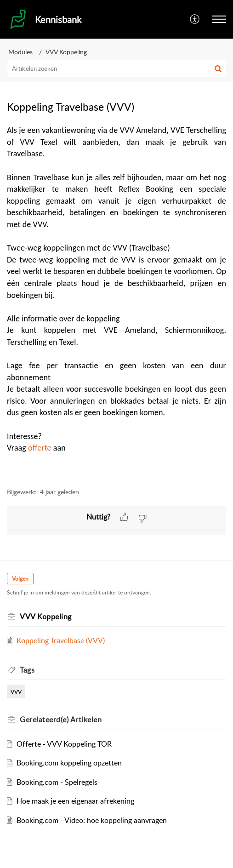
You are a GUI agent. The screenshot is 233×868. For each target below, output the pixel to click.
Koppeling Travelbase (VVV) (61, 640)
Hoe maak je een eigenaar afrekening (75, 801)
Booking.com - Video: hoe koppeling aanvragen (92, 820)
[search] (116, 69)
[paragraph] (116, 301)
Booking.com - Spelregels (57, 782)
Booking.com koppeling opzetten (69, 763)
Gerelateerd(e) (61, 720)
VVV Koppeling (66, 52)
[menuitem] (195, 19)
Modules (20, 52)
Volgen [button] (20, 579)
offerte (40, 448)
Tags (27, 670)
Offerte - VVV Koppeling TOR (64, 744)
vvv (16, 691)
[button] (219, 19)
